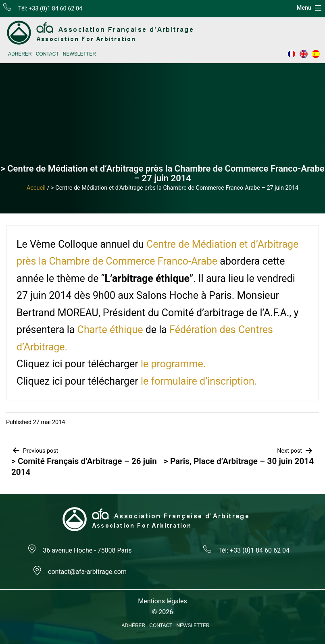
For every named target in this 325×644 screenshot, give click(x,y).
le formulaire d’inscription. (199, 381)
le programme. (173, 364)
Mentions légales (162, 601)
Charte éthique (111, 330)
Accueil (36, 188)
